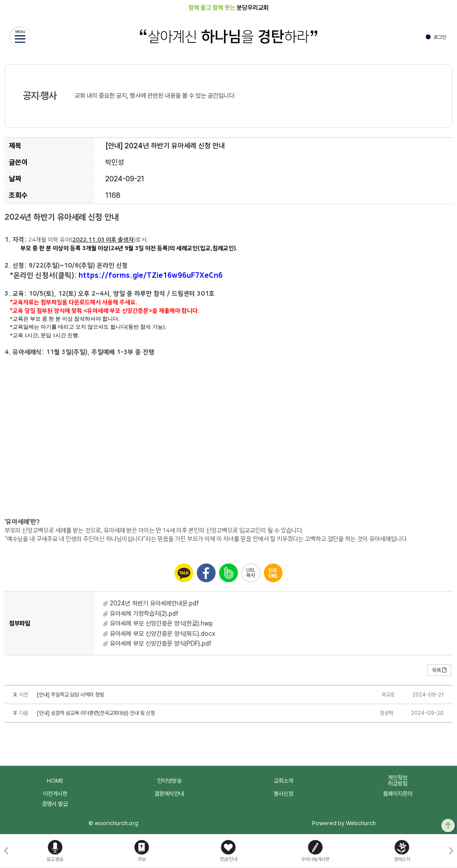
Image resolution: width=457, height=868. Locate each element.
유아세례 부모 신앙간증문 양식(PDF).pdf (161, 643)
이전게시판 (55, 794)
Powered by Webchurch (344, 823)
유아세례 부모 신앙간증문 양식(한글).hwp (161, 623)
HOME (55, 781)
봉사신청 (283, 794)
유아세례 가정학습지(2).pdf (144, 613)
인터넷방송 (169, 781)
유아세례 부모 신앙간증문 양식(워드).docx (162, 634)
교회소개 (283, 781)
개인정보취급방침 (398, 780)
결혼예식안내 (169, 794)
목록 (439, 670)
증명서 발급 (55, 804)
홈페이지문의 (398, 794)
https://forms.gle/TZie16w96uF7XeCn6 (152, 275)
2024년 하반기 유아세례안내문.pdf (154, 603)
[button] (451, 851)
